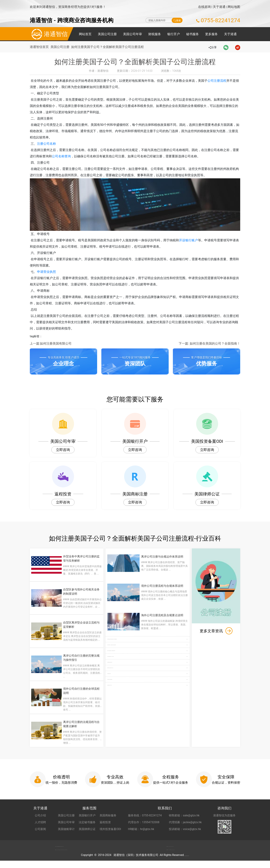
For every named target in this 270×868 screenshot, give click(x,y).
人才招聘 (40, 822)
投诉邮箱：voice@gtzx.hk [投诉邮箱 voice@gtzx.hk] (185, 829)
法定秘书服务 (87, 822)
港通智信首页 (39, 47)
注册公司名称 (52, 144)
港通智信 (49, 34)
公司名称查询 (68, 156)
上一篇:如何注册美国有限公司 (51, 343)
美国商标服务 (108, 815)
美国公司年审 (133, 34)
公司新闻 (40, 829)
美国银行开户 (87, 815)
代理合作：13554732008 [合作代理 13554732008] (144, 822)
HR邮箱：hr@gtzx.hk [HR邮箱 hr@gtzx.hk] (141, 829)
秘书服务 (193, 34)
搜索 (177, 20)
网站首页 (85, 34)
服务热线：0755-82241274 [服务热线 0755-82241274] (145, 815)
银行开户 (174, 34)
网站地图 (234, 7)
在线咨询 (204, 7)
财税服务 (155, 34)
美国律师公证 (87, 829)
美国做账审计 (66, 829)
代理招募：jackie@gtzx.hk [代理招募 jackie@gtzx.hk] (185, 822)
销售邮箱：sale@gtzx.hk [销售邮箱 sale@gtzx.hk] (184, 815)
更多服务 (211, 34)
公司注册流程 (222, 81)
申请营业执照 (52, 272)
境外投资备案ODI (110, 829)
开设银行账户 (194, 240)
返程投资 (105, 822)
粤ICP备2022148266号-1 (187, 862)
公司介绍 (40, 815)
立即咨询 (63, 450)
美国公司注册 (107, 34)
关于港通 (219, 7)
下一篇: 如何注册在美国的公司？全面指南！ (209, 343)
